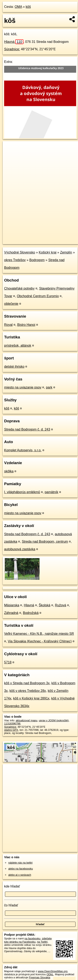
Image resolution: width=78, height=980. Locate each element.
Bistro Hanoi (26, 325)
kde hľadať (12, 886)
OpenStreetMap (33, 238)
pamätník (52, 492)
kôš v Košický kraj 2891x (31, 698)
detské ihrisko (14, 367)
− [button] (10, 155)
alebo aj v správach (20, 875)
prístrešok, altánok (18, 346)
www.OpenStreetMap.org (53, 971)
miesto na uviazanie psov (23, 387)
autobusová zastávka (20, 549)
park (49, 387)
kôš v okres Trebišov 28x (28, 691)
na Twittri (42, 942)
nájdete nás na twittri (20, 863)
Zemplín (66, 252)
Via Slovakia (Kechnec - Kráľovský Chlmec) (40, 641)
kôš (28, 7)
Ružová (61, 605)
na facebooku (32, 938)
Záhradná (11, 613)
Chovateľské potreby (19, 288)
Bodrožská (31, 613)
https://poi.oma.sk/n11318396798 (22, 241)
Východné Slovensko (20, 252)
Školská (44, 605)
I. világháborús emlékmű (22, 492)
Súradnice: (12, 49)
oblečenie (11, 304)
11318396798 (12, 724)
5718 (8, 662)
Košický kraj (47, 252)
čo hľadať (11, 905)
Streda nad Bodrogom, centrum (45, 542)
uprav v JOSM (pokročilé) (54, 720)
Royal (8, 325)
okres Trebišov (15, 260)
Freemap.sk (54, 238)
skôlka (9, 471)
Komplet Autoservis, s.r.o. (23, 450)
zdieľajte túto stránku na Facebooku (28, 940)
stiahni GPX (11, 730)
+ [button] (10, 148)
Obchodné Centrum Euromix (38, 296)
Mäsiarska (12, 605)
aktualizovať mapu (26, 720)
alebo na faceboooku (21, 869)
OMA (18, 7)
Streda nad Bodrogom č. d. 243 (27, 429)
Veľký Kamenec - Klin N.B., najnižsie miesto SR (39, 634)
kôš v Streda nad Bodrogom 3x (27, 683)
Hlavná (14, 42)
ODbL (50, 974)
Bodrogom (37, 260)
